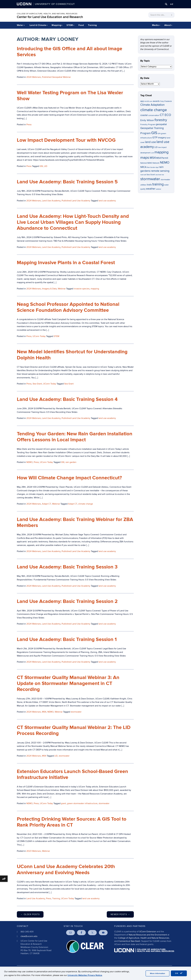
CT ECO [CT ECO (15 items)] (165, 115)
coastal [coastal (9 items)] (144, 115)
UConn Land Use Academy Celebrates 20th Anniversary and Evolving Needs (66, 870)
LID (46, 166)
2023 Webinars (34, 851)
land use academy (107, 201)
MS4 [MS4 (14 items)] (153, 158)
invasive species (82, 289)
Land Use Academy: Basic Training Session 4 (67, 399)
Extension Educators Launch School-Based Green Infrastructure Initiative (72, 774)
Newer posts (120, 914)
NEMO (29, 462)
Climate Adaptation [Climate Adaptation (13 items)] (152, 105)
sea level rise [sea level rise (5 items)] (160, 175)
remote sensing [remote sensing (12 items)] (160, 171)
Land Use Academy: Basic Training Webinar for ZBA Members (75, 522)
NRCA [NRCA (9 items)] (143, 167)
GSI (41, 166)
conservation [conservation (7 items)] (154, 115)
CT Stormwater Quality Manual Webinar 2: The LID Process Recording (74, 730)
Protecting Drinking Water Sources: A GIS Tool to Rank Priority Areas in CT (72, 822)
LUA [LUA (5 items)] (152, 153)
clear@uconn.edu (29, 936)
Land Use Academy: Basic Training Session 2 (67, 601)
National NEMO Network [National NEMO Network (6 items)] (150, 163)
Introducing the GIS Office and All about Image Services (70, 52)
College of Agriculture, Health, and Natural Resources (47, 14)
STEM (70, 25)
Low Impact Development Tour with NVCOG (66, 140)
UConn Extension (148, 932)
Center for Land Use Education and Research (50, 17)
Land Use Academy (51, 201)
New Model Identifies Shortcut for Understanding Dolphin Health (72, 355)
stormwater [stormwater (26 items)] (150, 179)
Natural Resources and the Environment (148, 935)
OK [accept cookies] (179, 973)
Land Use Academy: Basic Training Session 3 (67, 567)
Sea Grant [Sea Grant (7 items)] (151, 175)
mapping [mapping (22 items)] (162, 152)
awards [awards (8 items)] (156, 101)
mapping (95, 289)
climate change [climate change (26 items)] (154, 110)
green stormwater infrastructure (82, 803)
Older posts (30, 914)
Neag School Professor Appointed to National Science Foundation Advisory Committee (68, 307)
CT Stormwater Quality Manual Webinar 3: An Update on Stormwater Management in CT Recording (68, 683)
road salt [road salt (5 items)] (143, 175)
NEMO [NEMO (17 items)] (165, 163)
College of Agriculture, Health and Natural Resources (143, 938)
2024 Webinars (34, 77)
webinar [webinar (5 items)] (159, 189)
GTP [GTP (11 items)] (155, 138)
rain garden (71, 462)
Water (21, 25)
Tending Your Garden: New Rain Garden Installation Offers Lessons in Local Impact (75, 437)
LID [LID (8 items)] (156, 147)
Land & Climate (39, 25)
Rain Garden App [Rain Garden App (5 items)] (153, 167)
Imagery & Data (49, 289)
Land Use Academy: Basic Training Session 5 (67, 182)
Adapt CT (46, 504)
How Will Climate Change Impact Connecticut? (69, 478)
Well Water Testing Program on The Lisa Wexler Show (70, 96)
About (168, 25)
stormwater (76, 712)
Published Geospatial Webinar (56, 77)
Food (81, 25)
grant (64, 803)
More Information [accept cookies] (158, 973)
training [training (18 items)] (158, 184)
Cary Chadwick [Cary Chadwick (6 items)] (166, 101)
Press (29, 125)
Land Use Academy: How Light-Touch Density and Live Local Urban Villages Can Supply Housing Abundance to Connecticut (73, 222)
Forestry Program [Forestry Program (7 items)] (148, 124)
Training (92, 25)
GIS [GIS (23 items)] (154, 133)
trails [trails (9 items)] (149, 185)
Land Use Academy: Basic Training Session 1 (67, 639)
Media (156, 25)
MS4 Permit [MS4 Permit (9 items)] (162, 158)
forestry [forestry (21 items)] (161, 120)
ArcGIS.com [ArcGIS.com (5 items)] (148, 101)
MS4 (44, 712)
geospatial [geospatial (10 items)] (161, 124)
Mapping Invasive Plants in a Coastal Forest (66, 263)
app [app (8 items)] (142, 101)
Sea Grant (37, 384)
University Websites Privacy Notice (85, 975)
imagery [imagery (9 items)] (162, 138)
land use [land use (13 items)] (150, 142)
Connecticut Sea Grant (129, 941)
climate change (86, 504)
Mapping (57, 25)
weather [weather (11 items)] (151, 189)
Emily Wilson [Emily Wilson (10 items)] (147, 120)
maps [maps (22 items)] (145, 158)
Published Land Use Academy (76, 201)
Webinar (62, 289)
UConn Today (39, 336)
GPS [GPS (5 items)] (159, 134)
